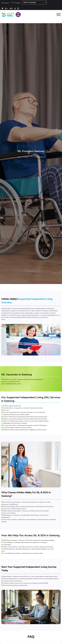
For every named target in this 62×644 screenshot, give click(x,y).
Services (26, 157)
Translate (15, 3)
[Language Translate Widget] (34, 2)
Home (19, 157)
